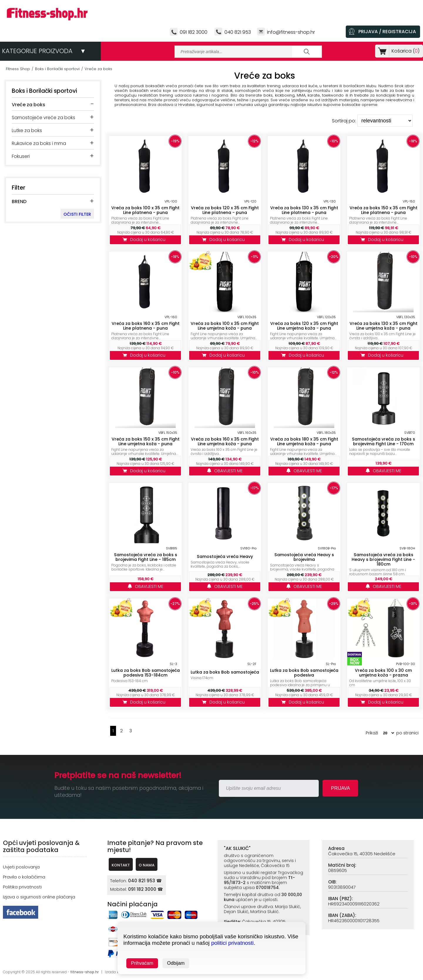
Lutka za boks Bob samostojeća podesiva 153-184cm (146, 673)
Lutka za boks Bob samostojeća (225, 672)
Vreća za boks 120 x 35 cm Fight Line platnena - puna (225, 210)
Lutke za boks (27, 130)
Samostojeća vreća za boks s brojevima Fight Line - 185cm (146, 557)
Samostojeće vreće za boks (43, 118)
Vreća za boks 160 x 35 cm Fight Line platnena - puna (146, 326)
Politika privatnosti (22, 887)
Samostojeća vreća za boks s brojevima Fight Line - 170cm (383, 441)
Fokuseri (21, 156)
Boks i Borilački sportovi (57, 69)
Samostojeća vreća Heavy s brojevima (304, 557)
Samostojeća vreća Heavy (225, 556)
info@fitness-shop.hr (291, 32)
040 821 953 (238, 32)
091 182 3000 (194, 32)
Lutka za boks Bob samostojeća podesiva (304, 673)
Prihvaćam (142, 963)
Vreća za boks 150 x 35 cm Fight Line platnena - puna (383, 210)
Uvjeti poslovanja (21, 867)
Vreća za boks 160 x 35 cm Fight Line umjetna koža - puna (225, 441)
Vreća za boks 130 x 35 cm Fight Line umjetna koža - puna (383, 326)
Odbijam (176, 963)
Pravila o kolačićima (24, 877)
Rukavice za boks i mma (39, 143)
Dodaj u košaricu (145, 239)
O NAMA (147, 865)
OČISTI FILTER (77, 214)
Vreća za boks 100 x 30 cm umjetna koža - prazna (383, 673)
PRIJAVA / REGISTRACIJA (387, 32)
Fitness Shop (18, 69)
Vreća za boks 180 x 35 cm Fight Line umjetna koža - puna (304, 441)
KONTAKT (121, 865)
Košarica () (404, 51)
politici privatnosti (233, 943)
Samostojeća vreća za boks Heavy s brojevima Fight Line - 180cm (383, 559)
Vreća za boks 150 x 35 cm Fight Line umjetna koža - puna (146, 441)
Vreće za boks (98, 69)
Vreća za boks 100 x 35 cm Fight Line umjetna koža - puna (225, 326)
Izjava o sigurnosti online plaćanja (39, 897)
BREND (19, 201)
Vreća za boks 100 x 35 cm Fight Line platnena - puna (145, 210)
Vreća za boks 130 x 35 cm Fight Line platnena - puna (304, 210)
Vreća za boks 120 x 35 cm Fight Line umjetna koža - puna (304, 326)
